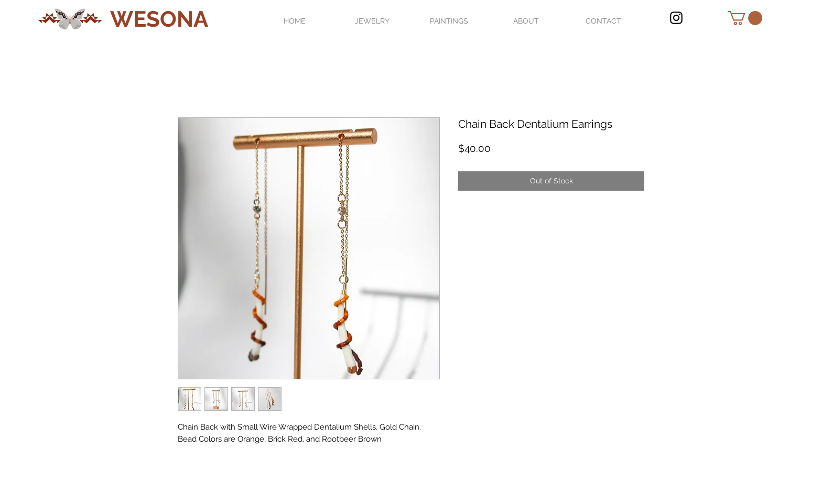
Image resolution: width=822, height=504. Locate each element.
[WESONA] (159, 20)
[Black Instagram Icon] (676, 18)
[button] (745, 18)
